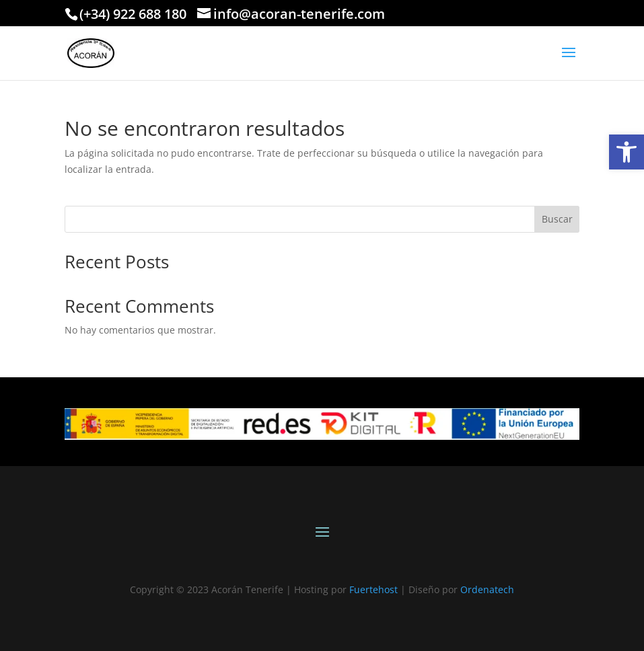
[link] (627, 152)
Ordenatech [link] (487, 589)
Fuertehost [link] (373, 589)
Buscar (557, 219)
